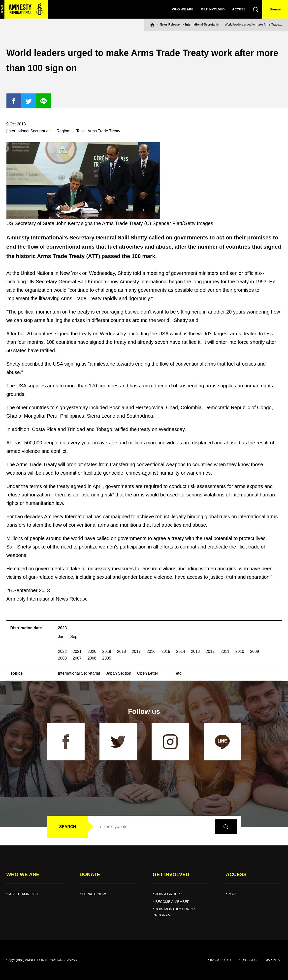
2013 (195, 651)
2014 (181, 651)
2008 (63, 658)
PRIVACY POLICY (219, 960)
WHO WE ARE (183, 9)
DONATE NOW (94, 894)
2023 (63, 628)
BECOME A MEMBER (172, 902)
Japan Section (118, 673)
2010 (240, 651)
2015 (166, 651)
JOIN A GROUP (168, 894)
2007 (77, 658)
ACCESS (239, 9)
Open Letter (148, 673)
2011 (225, 651)
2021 (77, 651)
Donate (275, 9)
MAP (232, 894)
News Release (170, 25)
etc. (179, 673)
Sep (74, 637)
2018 (122, 651)
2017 (136, 651)
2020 (92, 651)
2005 (107, 658)
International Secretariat (202, 25)
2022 (63, 651)
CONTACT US (249, 960)
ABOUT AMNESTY (24, 894)
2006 (92, 658)
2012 (210, 651)
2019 (107, 651)
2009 (255, 651)
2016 (151, 651)
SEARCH (68, 827)
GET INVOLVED (213, 9)
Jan (61, 637)
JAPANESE (274, 960)
